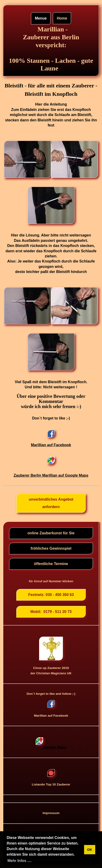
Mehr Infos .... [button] (19, 861)
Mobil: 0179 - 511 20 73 (51, 612)
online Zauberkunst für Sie (51, 533)
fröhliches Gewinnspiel (51, 548)
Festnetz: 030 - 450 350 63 (51, 595)
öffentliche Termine (51, 564)
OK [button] (90, 850)
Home (62, 18)
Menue (41, 18)
